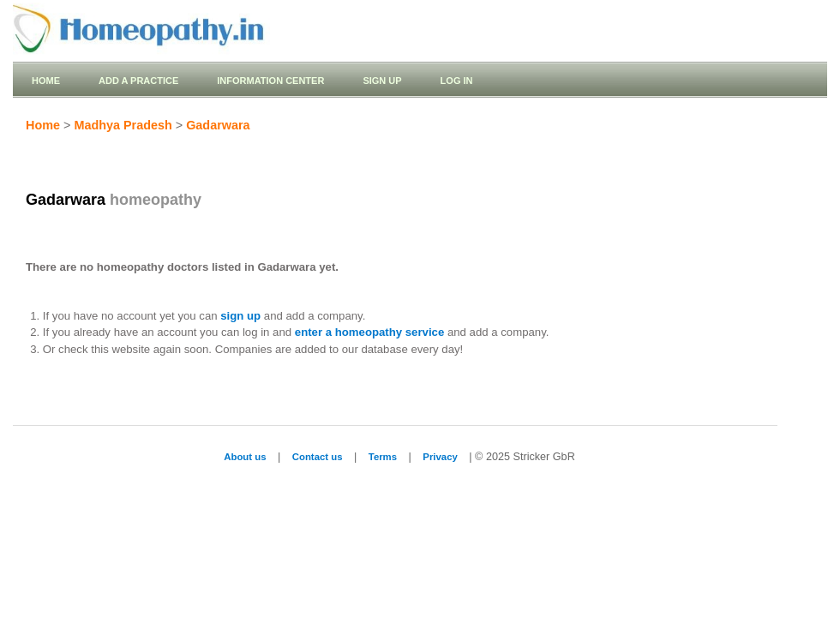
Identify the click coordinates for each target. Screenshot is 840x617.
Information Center (270, 81)
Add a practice (138, 81)
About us (245, 457)
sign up (240, 316)
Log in (457, 81)
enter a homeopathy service (369, 332)
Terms (383, 457)
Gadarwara (218, 125)
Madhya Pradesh (123, 125)
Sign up (382, 81)
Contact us (318, 457)
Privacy (440, 457)
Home (46, 81)
